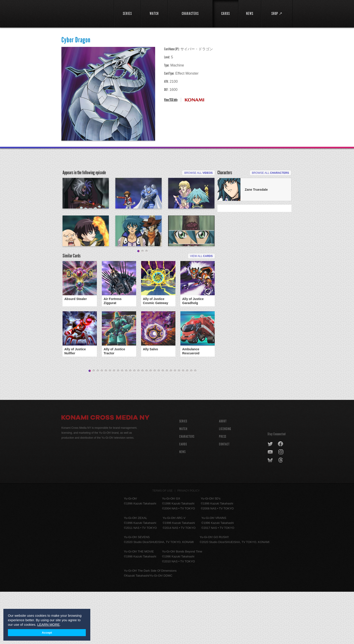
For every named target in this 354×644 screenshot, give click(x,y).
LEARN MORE (48, 625)
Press (223, 489)
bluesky (271, 513)
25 (187, 423)
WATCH (183, 481)
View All (201, 308)
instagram (281, 504)
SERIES (183, 473)
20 (167, 423)
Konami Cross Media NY (105, 470)
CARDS (183, 496)
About (223, 473)
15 (147, 423)
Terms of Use (163, 543)
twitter (270, 496)
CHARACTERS (187, 489)
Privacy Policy (189, 543)
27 (195, 423)
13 (138, 423)
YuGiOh (85, 13)
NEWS (182, 504)
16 (151, 423)
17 (155, 423)
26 (191, 423)
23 (179, 423)
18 (159, 423)
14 (142, 423)
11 (130, 423)
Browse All (198, 173)
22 (175, 423)
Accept (47, 633)
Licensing (225, 481)
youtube (271, 504)
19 (163, 423)
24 (183, 423)
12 (134, 423)
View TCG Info (171, 100)
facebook (281, 496)
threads (281, 513)
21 (171, 423)
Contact (224, 496)
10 (126, 423)
